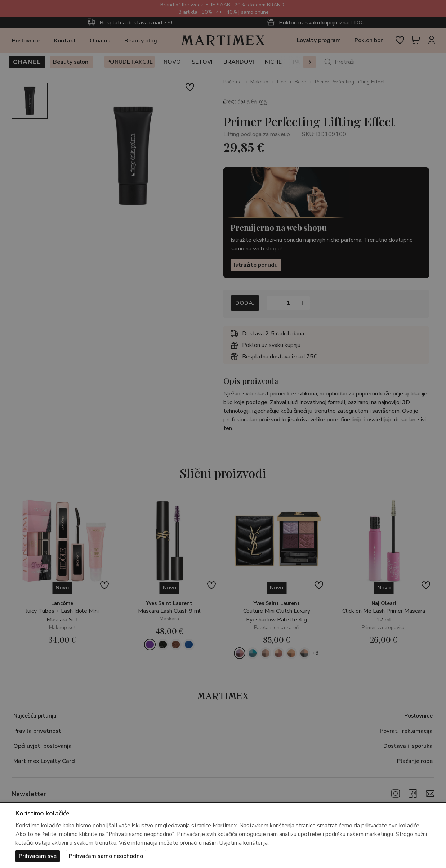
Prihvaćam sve (38, 856)
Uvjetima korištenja (243, 843)
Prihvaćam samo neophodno (106, 856)
